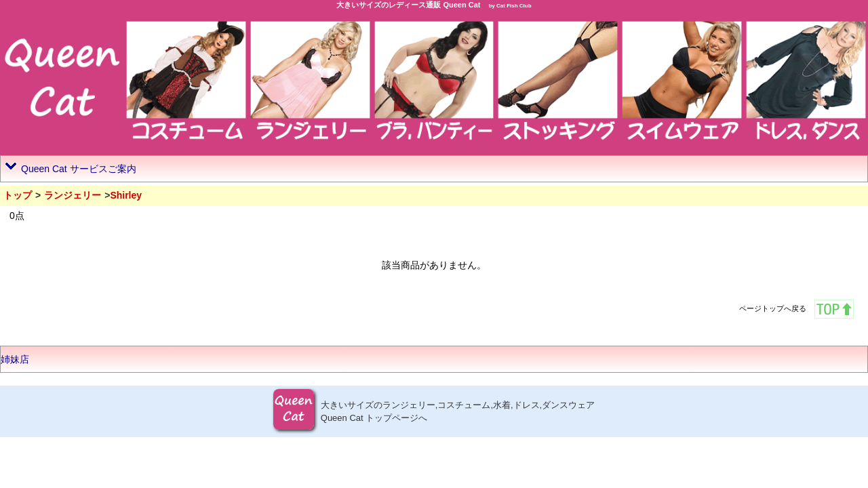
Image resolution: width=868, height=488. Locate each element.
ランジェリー (73, 195)
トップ (18, 195)
